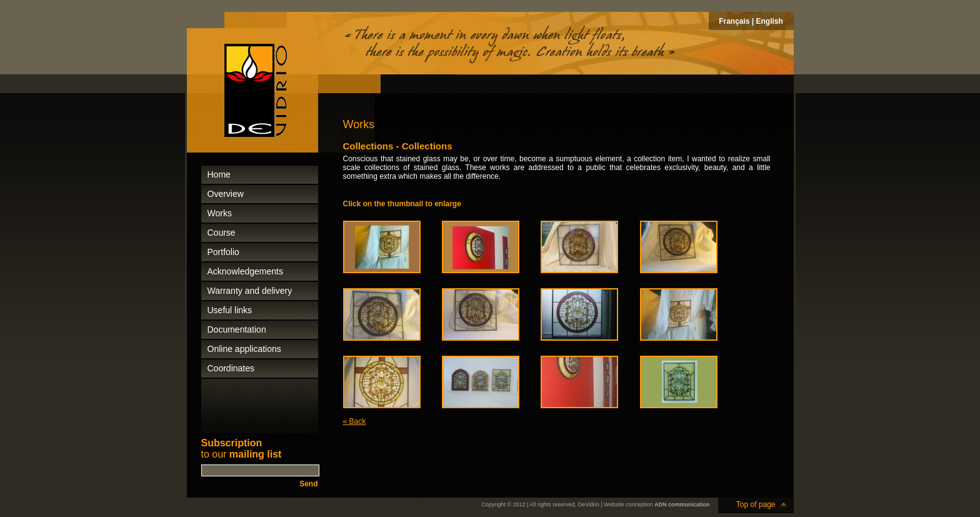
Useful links (230, 310)
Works (220, 213)
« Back (355, 421)
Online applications (244, 349)
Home (219, 174)
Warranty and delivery (250, 291)
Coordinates (231, 368)
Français (734, 21)
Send (308, 484)
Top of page (756, 504)
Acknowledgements (245, 271)
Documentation (237, 329)
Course (222, 233)
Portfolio (223, 252)
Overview (226, 194)
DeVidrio (588, 504)
